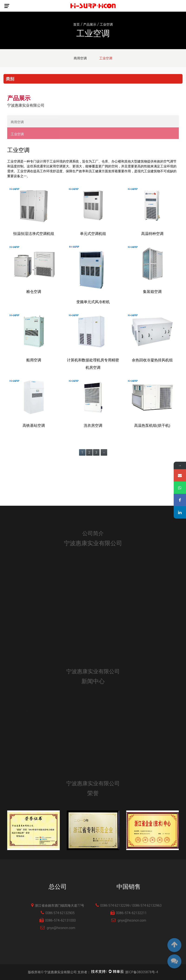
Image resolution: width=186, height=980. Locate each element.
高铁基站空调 (34, 426)
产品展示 (90, 24)
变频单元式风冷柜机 (93, 302)
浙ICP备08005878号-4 (142, 972)
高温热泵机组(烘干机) (152, 426)
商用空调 (80, 58)
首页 (76, 24)
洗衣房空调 (93, 426)
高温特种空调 (152, 234)
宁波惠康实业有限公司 (60, 972)
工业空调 (106, 58)
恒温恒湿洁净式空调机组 (34, 234)
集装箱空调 (152, 292)
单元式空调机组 (93, 234)
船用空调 (34, 360)
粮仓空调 (34, 292)
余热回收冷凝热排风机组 (152, 360)
